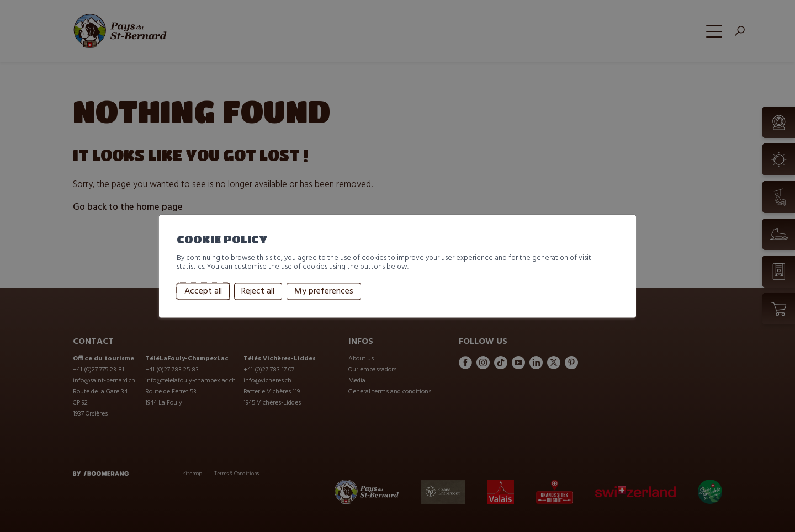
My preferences (324, 291)
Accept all (203, 291)
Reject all (258, 291)
